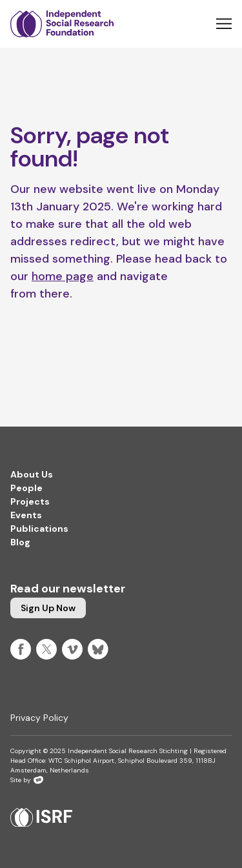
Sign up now (48, 608)
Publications (39, 529)
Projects (30, 501)
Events (26, 515)
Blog (20, 542)
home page (63, 276)
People (26, 488)
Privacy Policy (39, 718)
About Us (32, 474)
